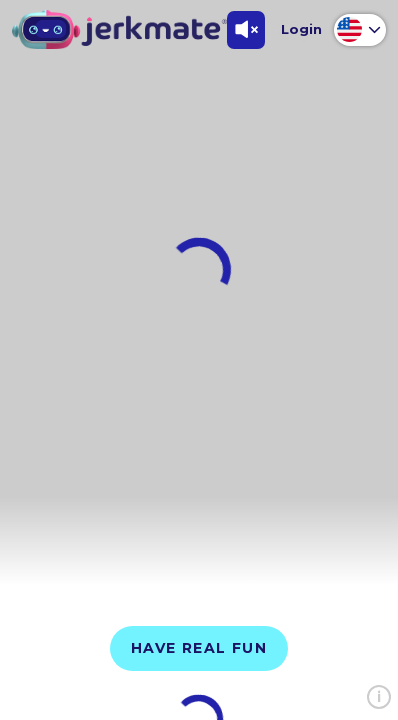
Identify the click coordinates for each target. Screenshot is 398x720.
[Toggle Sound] (246, 30)
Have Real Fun (199, 648)
